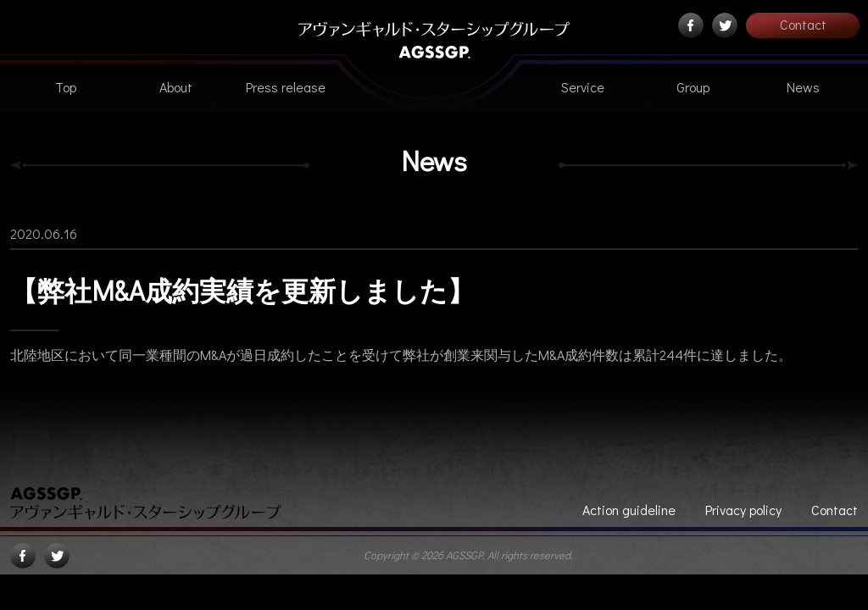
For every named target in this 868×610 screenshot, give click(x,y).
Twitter (725, 25)
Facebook (691, 25)
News (803, 87)
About (176, 87)
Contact (803, 24)
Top (66, 87)
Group (693, 87)
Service (583, 87)
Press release (286, 87)
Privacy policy (743, 510)
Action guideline (629, 510)
